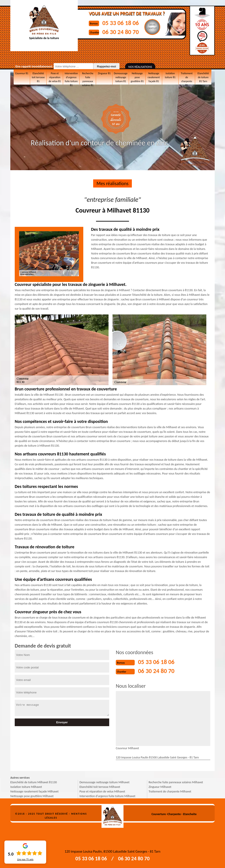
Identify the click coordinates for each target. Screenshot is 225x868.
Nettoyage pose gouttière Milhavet (32, 796)
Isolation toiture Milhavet (26, 786)
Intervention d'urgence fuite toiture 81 (71, 78)
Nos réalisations (140, 67)
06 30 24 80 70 (122, 32)
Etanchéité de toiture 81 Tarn (203, 77)
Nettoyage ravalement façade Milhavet (34, 791)
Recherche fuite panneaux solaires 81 (88, 78)
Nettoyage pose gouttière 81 (137, 77)
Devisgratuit (155, 27)
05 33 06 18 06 (122, 23)
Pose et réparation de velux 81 (55, 77)
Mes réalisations (112, 183)
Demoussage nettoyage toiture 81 (121, 77)
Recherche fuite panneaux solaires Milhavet (176, 782)
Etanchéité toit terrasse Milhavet (100, 786)
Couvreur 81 (22, 73)
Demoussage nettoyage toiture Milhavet (105, 782)
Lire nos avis (25, 859)
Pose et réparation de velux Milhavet (102, 791)
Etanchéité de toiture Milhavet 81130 (34, 782)
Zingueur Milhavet (160, 786)
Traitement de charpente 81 (187, 77)
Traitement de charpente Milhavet (170, 791)
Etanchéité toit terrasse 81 (38, 77)
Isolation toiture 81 (170, 75)
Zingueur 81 (104, 73)
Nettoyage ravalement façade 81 (154, 77)
